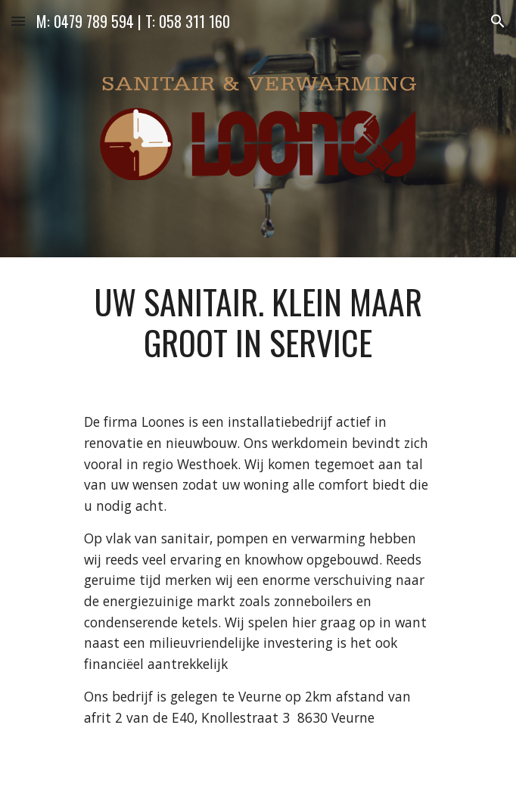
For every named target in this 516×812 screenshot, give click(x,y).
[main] (258, 322)
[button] (18, 21)
